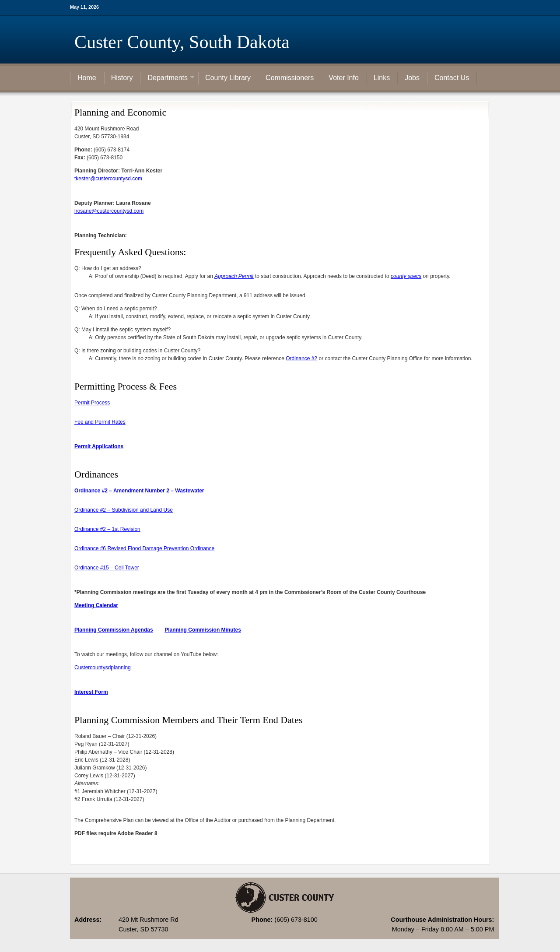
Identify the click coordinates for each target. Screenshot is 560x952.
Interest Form (91, 692)
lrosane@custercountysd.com (109, 211)
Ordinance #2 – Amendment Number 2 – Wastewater (139, 491)
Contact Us (452, 78)
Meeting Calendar (96, 605)
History (122, 78)
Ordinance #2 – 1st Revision (107, 529)
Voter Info (344, 78)
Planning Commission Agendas (114, 630)
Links (382, 78)
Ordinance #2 (301, 358)
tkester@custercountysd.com (108, 179)
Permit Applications (99, 446)
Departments (168, 78)
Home (87, 78)
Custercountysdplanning (103, 667)
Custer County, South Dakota (182, 42)
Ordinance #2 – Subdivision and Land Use (124, 510)
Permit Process (92, 403)
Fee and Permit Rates (100, 422)
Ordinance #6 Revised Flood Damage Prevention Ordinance (144, 548)
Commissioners (290, 78)
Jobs (412, 78)
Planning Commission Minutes (203, 630)
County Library (228, 78)
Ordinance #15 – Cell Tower (107, 568)
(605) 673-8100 (296, 920)
